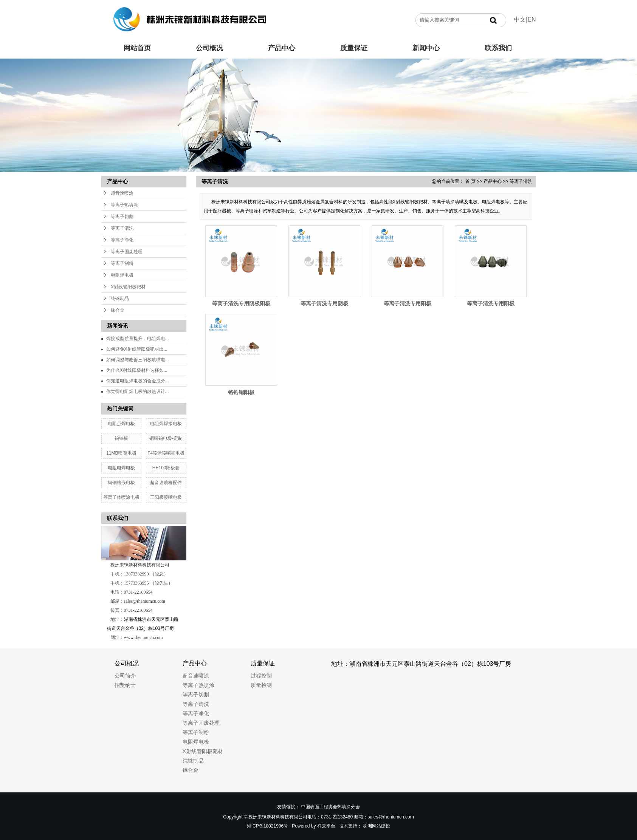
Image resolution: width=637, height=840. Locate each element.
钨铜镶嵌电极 (121, 483)
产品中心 (282, 48)
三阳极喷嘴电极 (166, 497)
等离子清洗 (122, 228)
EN (532, 19)
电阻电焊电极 (121, 468)
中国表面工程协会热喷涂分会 (330, 807)
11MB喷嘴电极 (121, 453)
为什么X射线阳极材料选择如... (137, 370)
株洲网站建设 (377, 826)
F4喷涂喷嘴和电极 (166, 453)
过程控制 (261, 676)
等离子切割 (122, 217)
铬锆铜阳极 (241, 392)
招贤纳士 (125, 685)
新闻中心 (426, 48)
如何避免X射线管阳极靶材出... (137, 349)
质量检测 (261, 685)
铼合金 (118, 310)
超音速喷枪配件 (166, 483)
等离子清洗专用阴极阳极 (241, 303)
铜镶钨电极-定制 (166, 438)
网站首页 (137, 48)
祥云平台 (326, 826)
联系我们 (498, 48)
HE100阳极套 (166, 468)
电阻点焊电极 (121, 424)
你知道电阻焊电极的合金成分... (138, 381)
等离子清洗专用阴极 (324, 303)
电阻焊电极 (122, 275)
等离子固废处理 (127, 252)
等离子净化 (122, 240)
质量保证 (354, 48)
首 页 (470, 181)
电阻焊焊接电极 (166, 424)
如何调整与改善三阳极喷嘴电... (138, 360)
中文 (520, 19)
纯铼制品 (120, 299)
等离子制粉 (122, 263)
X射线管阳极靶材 (128, 287)
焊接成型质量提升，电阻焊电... (138, 339)
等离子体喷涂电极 (121, 497)
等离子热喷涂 (124, 205)
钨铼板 (121, 438)
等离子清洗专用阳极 (408, 303)
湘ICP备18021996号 (267, 826)
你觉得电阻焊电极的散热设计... (138, 391)
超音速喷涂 (122, 193)
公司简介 (125, 676)
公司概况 (209, 48)
